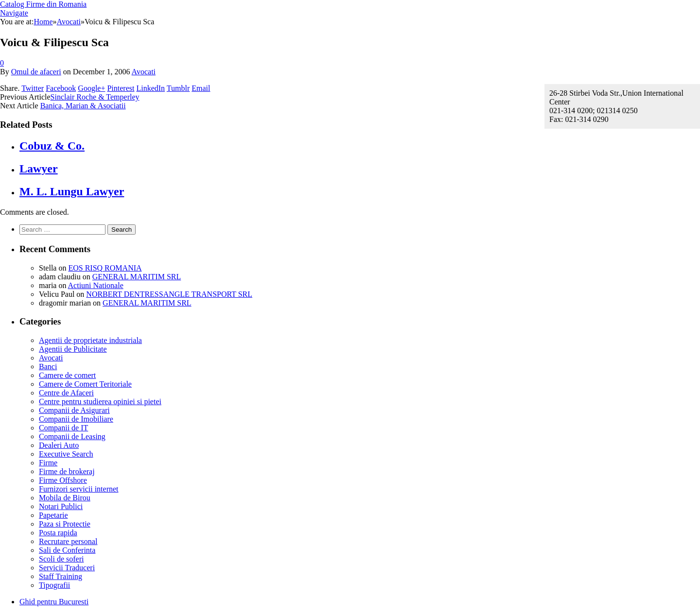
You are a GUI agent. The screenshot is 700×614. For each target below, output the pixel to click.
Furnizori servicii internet (79, 489)
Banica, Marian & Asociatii (83, 106)
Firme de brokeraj (67, 471)
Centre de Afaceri (66, 393)
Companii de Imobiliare (76, 419)
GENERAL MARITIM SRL (137, 277)
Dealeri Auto (59, 445)
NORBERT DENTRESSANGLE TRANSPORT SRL (169, 294)
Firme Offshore (63, 480)
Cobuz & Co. (52, 146)
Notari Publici (61, 506)
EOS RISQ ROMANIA (105, 268)
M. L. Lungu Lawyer (72, 191)
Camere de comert (67, 375)
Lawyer (39, 169)
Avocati (144, 72)
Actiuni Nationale (96, 285)
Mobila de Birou (65, 498)
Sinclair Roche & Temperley (95, 97)
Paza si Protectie (65, 524)
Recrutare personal (68, 541)
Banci (48, 367)
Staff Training (61, 576)
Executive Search (66, 454)
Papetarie (53, 515)
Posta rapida (58, 533)
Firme (48, 463)
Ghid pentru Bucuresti (54, 602)
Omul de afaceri (36, 72)
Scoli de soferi (61, 559)
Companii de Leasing (72, 436)
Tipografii (54, 585)
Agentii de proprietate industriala (90, 340)
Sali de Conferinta (67, 550)
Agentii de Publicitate (73, 349)
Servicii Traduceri (67, 568)
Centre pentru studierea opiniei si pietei (100, 401)
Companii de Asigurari (74, 410)
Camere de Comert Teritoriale (85, 384)
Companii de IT (63, 428)
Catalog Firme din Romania (43, 4)
